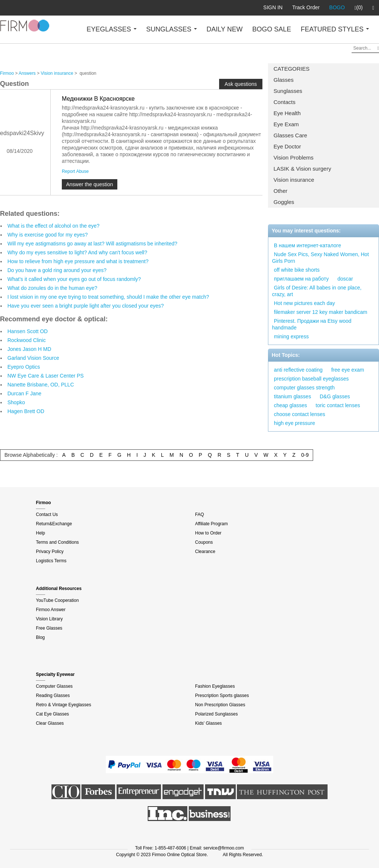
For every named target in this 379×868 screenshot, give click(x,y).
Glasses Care (290, 135)
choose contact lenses (300, 414)
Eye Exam (286, 124)
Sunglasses (288, 91)
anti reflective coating (298, 370)
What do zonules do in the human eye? (52, 288)
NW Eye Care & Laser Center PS (46, 376)
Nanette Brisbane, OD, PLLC (41, 385)
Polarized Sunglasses (216, 714)
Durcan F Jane (24, 393)
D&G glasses (335, 396)
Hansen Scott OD (28, 331)
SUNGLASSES (172, 29)
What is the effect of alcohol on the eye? (53, 226)
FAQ (199, 515)
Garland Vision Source (33, 358)
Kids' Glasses (208, 723)
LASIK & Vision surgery (302, 169)
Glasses (284, 80)
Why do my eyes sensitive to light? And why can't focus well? (77, 252)
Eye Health (287, 113)
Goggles (284, 202)
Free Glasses (49, 628)
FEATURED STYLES (335, 29)
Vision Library (49, 619)
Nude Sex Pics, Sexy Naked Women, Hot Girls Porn (321, 258)
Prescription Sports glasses (222, 696)
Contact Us (47, 515)
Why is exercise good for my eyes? (48, 235)
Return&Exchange (54, 524)
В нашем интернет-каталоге (307, 245)
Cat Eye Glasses (52, 714)
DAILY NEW (224, 29)
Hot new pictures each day (304, 303)
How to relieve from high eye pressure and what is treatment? (78, 261)
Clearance (205, 552)
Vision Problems (294, 157)
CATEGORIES (291, 69)
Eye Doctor (287, 146)
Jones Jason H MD (29, 349)
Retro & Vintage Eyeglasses (63, 705)
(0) (359, 8)
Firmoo (7, 73)
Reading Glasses (53, 696)
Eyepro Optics (24, 367)
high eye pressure (294, 423)
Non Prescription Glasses (220, 705)
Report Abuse (75, 171)
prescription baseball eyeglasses (311, 379)
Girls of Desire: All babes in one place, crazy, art (317, 291)
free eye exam (348, 370)
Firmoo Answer (51, 610)
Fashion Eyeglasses (215, 686)
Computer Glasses (54, 686)
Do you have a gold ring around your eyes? (57, 270)
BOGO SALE (271, 29)
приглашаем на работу (301, 279)
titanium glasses (292, 396)
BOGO (337, 7)
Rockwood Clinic (26, 340)
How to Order (208, 533)
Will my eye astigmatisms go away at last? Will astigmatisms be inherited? (92, 244)
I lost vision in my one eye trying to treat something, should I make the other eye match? (108, 297)
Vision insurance (294, 180)
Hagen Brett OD (26, 411)
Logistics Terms (51, 561)
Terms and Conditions (57, 542)
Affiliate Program (211, 524)
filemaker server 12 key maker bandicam (321, 312)
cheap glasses (291, 405)
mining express (291, 336)
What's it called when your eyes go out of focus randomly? (74, 279)
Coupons (204, 542)
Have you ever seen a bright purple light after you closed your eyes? (86, 306)
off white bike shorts (297, 270)
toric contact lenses (338, 405)
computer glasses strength (304, 388)
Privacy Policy (50, 552)
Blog (40, 637)
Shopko (16, 402)
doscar (345, 279)
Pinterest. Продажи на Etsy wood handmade (312, 324)
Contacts (284, 102)
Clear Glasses (50, 723)
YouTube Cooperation (57, 600)
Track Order (306, 7)
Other (281, 191)
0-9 (305, 455)
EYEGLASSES (112, 29)
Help (41, 533)
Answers (27, 73)
